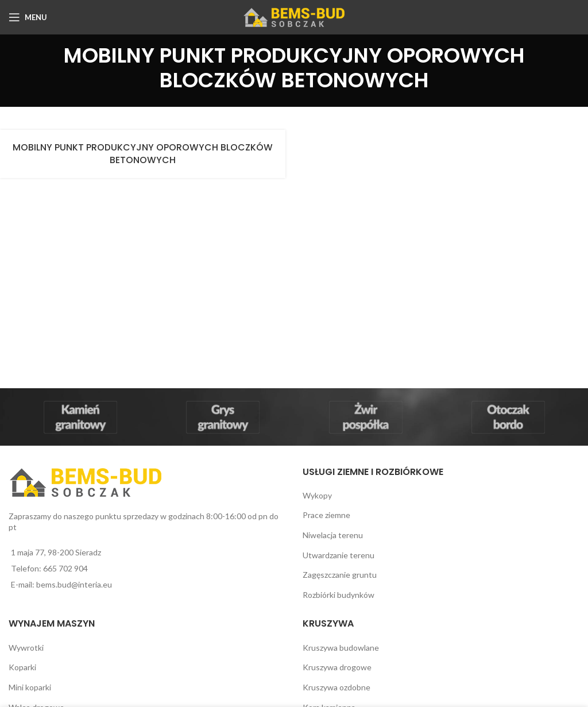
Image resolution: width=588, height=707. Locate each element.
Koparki (22, 667)
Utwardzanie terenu (339, 555)
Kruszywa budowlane (341, 648)
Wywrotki (26, 648)
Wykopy (317, 495)
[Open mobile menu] (28, 17)
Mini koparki (30, 687)
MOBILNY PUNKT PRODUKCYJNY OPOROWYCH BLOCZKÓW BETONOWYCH (143, 154)
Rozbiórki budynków (339, 595)
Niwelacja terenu (333, 535)
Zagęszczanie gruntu (340, 575)
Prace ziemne (326, 515)
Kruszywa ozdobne (336, 687)
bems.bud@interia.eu (74, 584)
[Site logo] (294, 16)
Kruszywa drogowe (337, 667)
